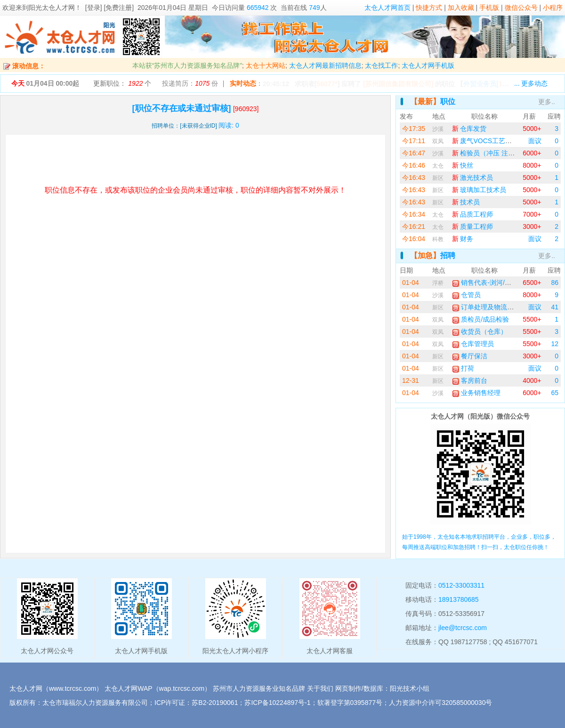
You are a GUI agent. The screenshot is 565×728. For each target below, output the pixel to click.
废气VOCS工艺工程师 (489, 141)
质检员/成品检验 (481, 319)
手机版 (489, 8)
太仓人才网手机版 (428, 65)
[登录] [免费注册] (109, 8)
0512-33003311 (461, 585)
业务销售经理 (476, 393)
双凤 (438, 141)
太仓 (438, 166)
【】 (495, 84)
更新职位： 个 (122, 83)
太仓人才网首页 (387, 8)
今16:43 (414, 178)
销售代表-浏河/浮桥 (485, 283)
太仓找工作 (381, 65)
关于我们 (320, 688)
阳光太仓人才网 (52, 8)
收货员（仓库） (480, 332)
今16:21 (414, 226)
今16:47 (414, 153)
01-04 (411, 283)
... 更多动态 (531, 83)
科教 (438, 239)
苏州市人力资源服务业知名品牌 (259, 688)
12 (555, 344)
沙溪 (438, 129)
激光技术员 (473, 178)
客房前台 (470, 380)
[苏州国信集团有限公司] (398, 84)
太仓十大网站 (266, 65)
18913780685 (459, 599)
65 (555, 393)
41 (555, 307)
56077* (327, 84)
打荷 (463, 368)
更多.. (547, 102)
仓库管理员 (473, 344)
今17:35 (414, 129)
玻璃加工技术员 (479, 190)
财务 (463, 239)
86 (555, 283)
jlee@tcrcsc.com (463, 628)
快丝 (463, 165)
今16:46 (414, 165)
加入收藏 (461, 8)
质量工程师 (473, 226)
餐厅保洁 (470, 356)
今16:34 (414, 214)
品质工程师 (473, 214)
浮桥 (438, 283)
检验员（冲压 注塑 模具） (494, 153)
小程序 (553, 8)
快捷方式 (429, 8)
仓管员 (467, 295)
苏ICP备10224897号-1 (277, 703)
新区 (438, 178)
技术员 (466, 202)
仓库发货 (469, 129)
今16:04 (414, 239)
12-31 (411, 380)
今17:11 (414, 141)
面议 (535, 141)
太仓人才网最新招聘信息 (325, 65)
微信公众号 (521, 8)
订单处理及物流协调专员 (493, 307)
